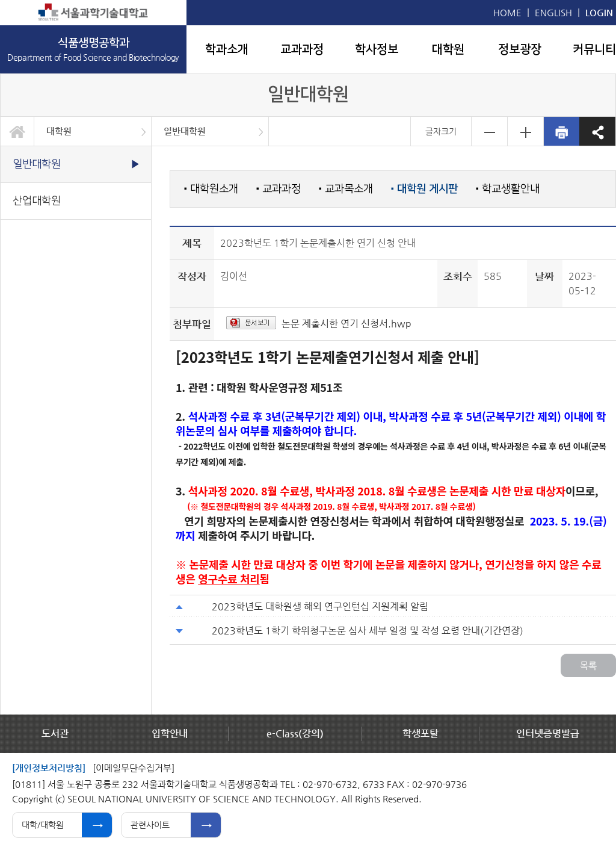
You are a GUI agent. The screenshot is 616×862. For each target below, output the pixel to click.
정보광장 (520, 49)
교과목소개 (346, 189)
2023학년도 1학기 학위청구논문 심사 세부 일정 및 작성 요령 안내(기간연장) (368, 631)
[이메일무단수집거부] (134, 768)
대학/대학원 (43, 825)
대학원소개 (211, 189)
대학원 (448, 49)
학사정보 (377, 49)
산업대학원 (37, 201)
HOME (507, 12)
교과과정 (302, 49)
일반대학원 (185, 131)
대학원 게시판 (424, 189)
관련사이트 (150, 825)
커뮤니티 (594, 49)
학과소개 (227, 49)
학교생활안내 (508, 189)
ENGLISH (553, 12)
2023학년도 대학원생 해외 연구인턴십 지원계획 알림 (320, 606)
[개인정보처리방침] (49, 768)
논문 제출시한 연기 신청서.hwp (346, 324)
